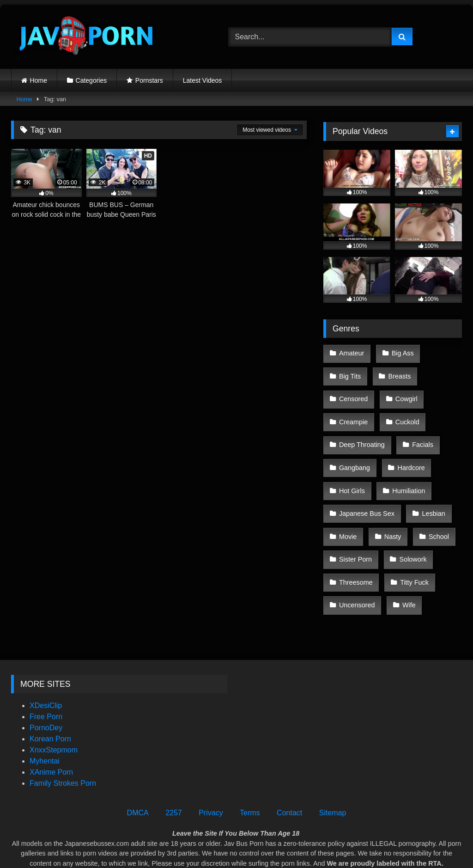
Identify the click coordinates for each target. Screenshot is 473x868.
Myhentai (45, 721)
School (434, 509)
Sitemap (333, 773)
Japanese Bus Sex (366, 489)
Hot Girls (352, 470)
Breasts (397, 372)
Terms (250, 773)
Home (39, 80)
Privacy (211, 773)
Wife (407, 568)
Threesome (355, 548)
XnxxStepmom (54, 710)
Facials (420, 430)
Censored (353, 391)
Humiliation (406, 470)
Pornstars (149, 80)
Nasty (390, 509)
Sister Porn (355, 528)
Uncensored (357, 568)
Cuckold (405, 411)
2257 (174, 773)
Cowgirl (404, 391)
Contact (289, 773)
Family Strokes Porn (63, 743)
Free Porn (46, 676)
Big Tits (349, 372)
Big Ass (400, 352)
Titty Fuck (412, 548)
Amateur (351, 352)
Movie (347, 509)
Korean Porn (50, 699)
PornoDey (46, 688)
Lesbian (431, 489)
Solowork (410, 528)
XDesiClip (46, 665)
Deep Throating (361, 430)
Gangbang (354, 450)
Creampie (353, 411)
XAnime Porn (51, 732)
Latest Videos (203, 80)
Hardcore (409, 450)
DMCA (138, 773)
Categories (91, 80)
